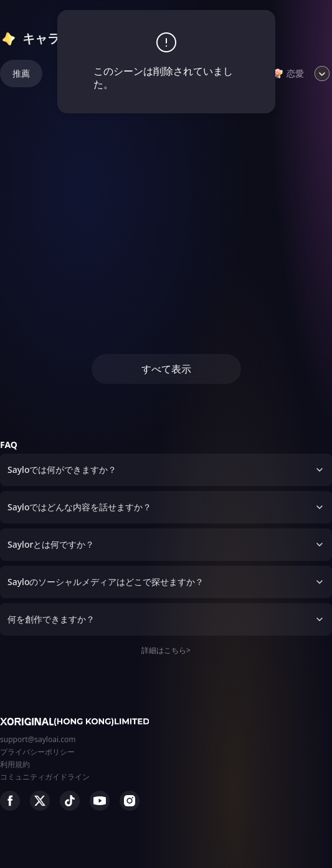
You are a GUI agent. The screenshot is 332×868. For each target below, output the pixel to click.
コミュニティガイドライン (45, 777)
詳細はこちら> (166, 650)
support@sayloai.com (38, 739)
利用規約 (15, 764)
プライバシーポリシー (37, 752)
